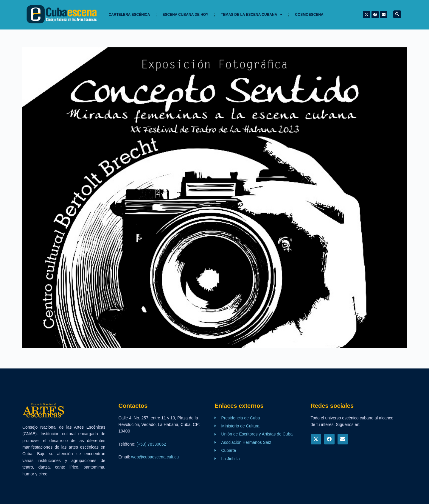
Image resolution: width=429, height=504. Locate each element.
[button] (397, 14)
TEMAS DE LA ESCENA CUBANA (252, 15)
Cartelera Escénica (129, 15)
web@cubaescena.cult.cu (155, 457)
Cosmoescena (309, 15)
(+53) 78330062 (151, 444)
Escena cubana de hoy (185, 15)
